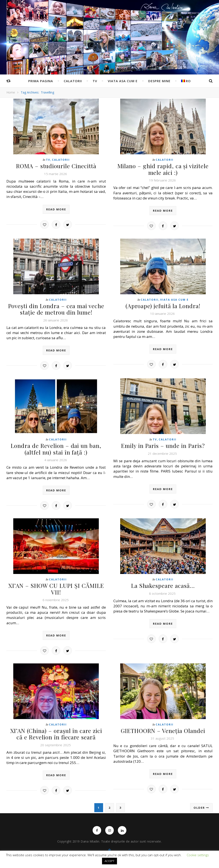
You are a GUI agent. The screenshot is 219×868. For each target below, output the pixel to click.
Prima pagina (41, 81)
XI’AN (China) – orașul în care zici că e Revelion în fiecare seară (56, 731)
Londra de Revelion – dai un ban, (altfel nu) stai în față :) (56, 447)
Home (11, 92)
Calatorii (73, 81)
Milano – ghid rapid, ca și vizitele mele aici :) (163, 169)
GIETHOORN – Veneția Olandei (163, 728)
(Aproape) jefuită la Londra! (163, 305)
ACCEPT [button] (109, 861)
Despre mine (159, 81)
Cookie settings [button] (198, 855)
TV (95, 81)
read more (56, 209)
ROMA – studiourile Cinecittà (56, 166)
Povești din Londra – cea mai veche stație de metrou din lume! (56, 308)
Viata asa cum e (123, 81)
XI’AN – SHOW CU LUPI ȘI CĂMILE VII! (56, 587)
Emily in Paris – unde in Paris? (163, 444)
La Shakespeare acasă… (163, 583)
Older (201, 804)
